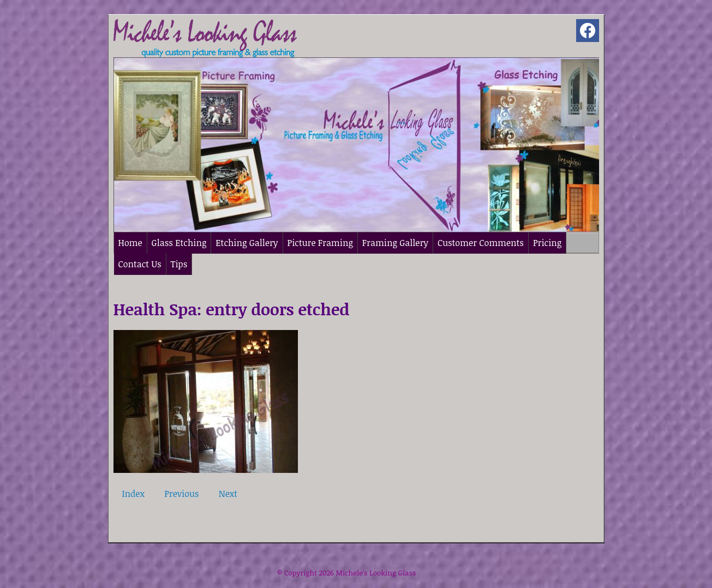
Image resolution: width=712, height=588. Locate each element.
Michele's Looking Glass (376, 573)
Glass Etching (179, 243)
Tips (179, 264)
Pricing (547, 243)
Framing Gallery (395, 243)
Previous (181, 494)
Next (228, 494)
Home (130, 243)
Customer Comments (481, 243)
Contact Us (140, 264)
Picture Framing (320, 243)
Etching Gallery (247, 243)
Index (133, 494)
